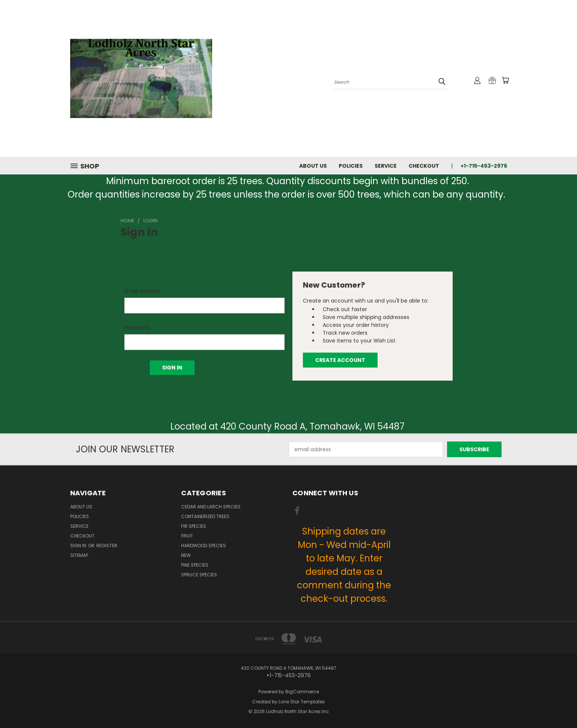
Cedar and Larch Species (211, 507)
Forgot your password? (230, 364)
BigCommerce (302, 692)
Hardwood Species (204, 546)
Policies (351, 166)
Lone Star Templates (302, 702)
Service (386, 166)
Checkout (424, 166)
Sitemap (79, 555)
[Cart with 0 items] (505, 80)
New (186, 555)
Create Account (340, 360)
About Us (313, 166)
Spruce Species (199, 575)
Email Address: (143, 291)
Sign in (79, 546)
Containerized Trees (205, 516)
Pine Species (195, 565)
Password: (137, 328)
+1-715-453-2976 (484, 166)
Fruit (187, 536)
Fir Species (194, 526)
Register (107, 546)
